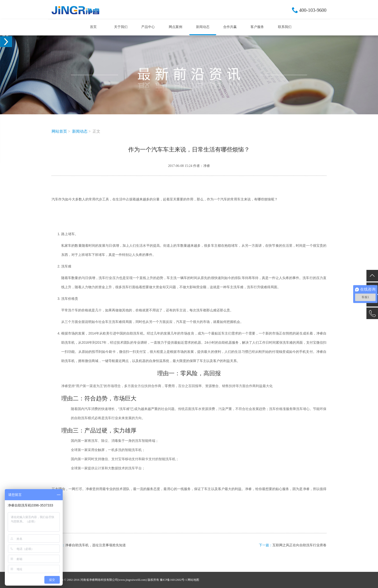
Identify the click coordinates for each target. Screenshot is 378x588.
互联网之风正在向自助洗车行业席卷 (299, 545)
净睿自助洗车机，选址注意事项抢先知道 (95, 545)
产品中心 (148, 27)
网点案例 (175, 27)
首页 (93, 27)
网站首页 (59, 131)
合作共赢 (230, 27)
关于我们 (121, 27)
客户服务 (257, 27)
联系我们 (285, 27)
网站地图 (193, 580)
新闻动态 (203, 27)
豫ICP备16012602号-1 (173, 580)
